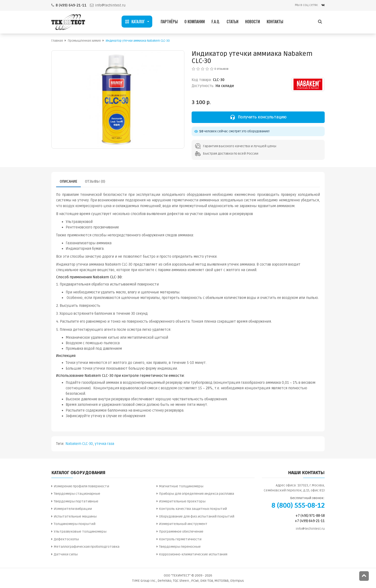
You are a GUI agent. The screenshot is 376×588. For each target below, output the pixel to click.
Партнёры (169, 22)
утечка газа (104, 444)
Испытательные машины (75, 516)
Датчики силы (66, 554)
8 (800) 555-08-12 (298, 506)
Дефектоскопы (66, 539)
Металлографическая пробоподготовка (87, 547)
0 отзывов (221, 69)
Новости (253, 22)
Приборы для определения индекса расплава (197, 494)
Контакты (275, 22)
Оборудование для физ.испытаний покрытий (197, 516)
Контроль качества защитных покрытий (193, 509)
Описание (68, 181)
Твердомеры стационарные (77, 494)
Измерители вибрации (73, 509)
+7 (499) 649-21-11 (310, 521)
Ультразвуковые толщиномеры (80, 532)
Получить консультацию (258, 117)
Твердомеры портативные (76, 501)
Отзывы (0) (95, 181)
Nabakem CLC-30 (79, 444)
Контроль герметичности (180, 539)
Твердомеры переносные (180, 547)
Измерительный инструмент (183, 524)
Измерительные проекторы (182, 501)
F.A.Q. (216, 22)
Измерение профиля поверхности (81, 486)
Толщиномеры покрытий (75, 524)
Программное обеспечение (181, 532)
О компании (195, 22)
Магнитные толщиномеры (181, 486)
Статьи (232, 22)
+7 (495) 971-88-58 (310, 516)
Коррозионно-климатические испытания (193, 554)
